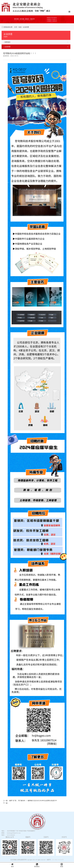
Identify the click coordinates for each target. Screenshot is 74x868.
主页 (16, 27)
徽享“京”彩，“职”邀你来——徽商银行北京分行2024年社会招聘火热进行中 (33, 801)
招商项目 (7, 42)
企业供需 (26, 27)
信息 (20, 27)
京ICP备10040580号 (58, 860)
